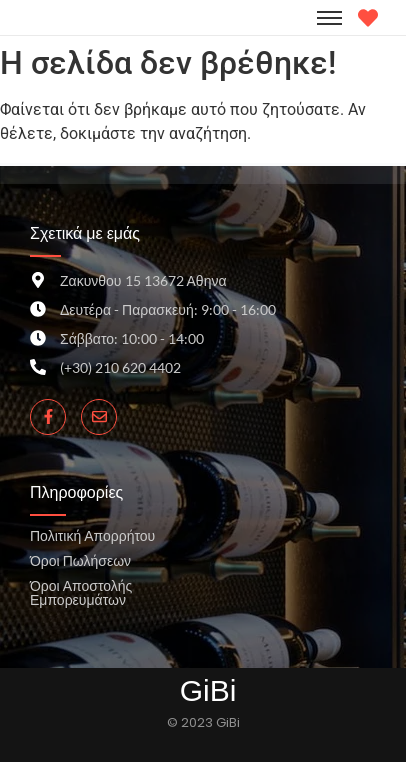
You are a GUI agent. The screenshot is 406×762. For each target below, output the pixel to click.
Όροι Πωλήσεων (80, 560)
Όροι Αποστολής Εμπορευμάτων (81, 592)
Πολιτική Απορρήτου (92, 535)
